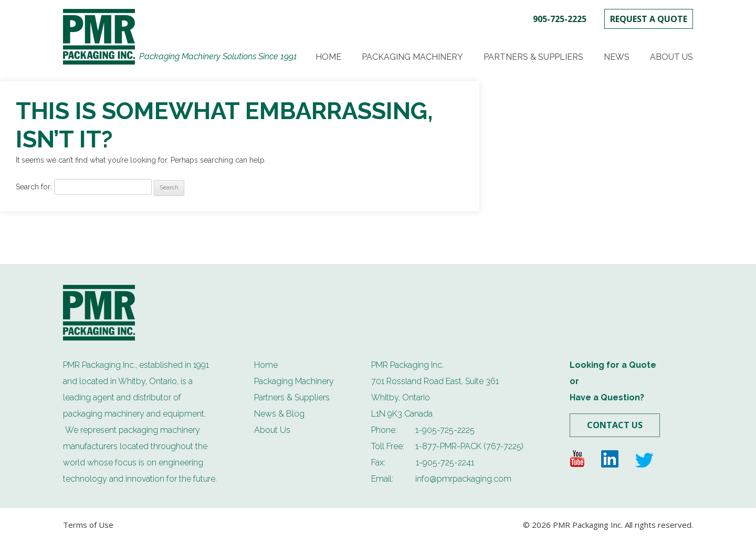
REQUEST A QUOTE (649, 19)
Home (328, 57)
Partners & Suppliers (533, 57)
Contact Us (615, 425)
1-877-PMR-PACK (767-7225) (469, 446)
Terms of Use (88, 525)
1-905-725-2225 (445, 430)
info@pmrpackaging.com (463, 479)
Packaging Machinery (412, 57)
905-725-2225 (560, 19)
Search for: (34, 187)
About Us (671, 57)
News (617, 57)
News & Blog (279, 414)
